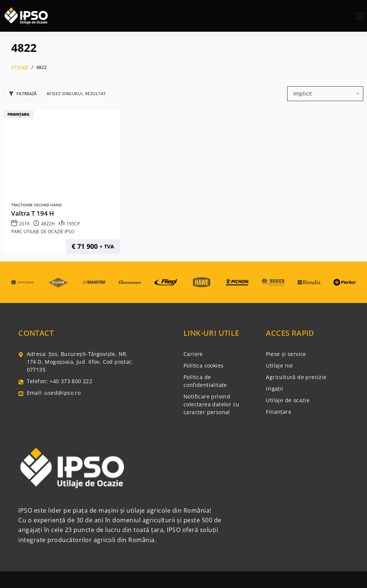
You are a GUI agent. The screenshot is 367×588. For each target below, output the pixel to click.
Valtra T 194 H (33, 213)
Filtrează (23, 93)
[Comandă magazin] (325, 94)
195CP (73, 224)
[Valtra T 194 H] (62, 154)
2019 (24, 224)
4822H (48, 224)
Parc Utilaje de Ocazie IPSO (43, 232)
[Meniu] (360, 16)
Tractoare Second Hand (36, 205)
